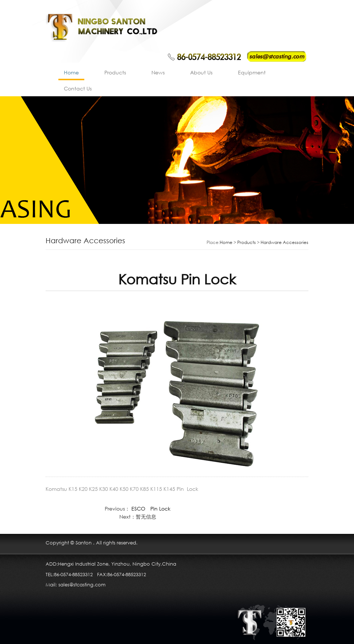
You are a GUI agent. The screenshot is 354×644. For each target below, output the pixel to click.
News (158, 72)
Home (71, 72)
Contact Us (78, 88)
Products (115, 72)
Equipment (252, 72)
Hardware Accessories (284, 242)
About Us (201, 72)
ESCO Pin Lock (151, 509)
